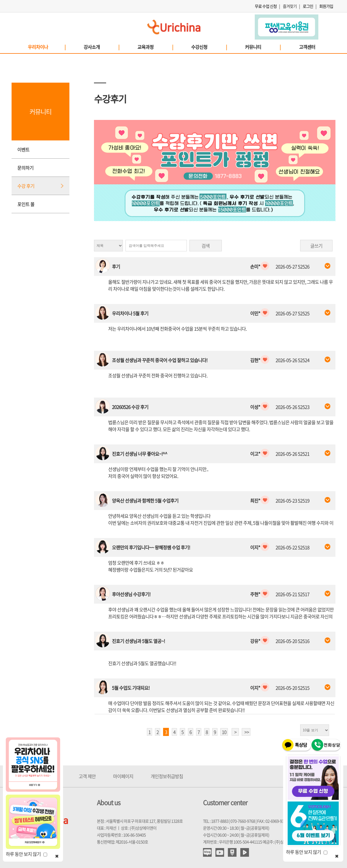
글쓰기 (316, 246)
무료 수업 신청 (266, 6)
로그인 (308, 6)
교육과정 (155, 47)
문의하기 (25, 168)
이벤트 (23, 149)
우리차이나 (46, 47)
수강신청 (209, 47)
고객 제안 (87, 776)
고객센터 (307, 47)
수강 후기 (26, 186)
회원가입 (326, 6)
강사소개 (101, 47)
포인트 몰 (26, 204)
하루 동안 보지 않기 (26, 854)
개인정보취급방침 (167, 776)
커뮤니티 (263, 47)
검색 (206, 246)
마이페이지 (123, 776)
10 (224, 732)
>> (247, 732)
